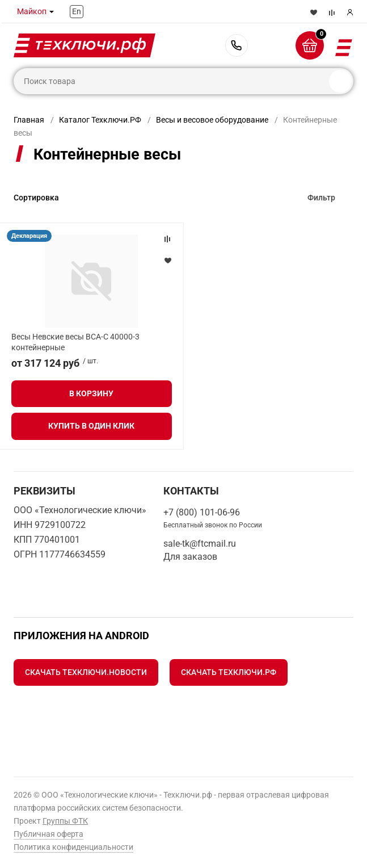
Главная (29, 120)
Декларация (29, 236)
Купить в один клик (91, 426)
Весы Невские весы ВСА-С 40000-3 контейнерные (75, 342)
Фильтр (321, 198)
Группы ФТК (65, 821)
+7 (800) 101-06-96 (237, 45)
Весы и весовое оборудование (212, 120)
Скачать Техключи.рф (229, 672)
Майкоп (32, 11)
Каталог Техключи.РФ (100, 120)
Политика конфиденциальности (73, 847)
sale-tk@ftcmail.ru (200, 544)
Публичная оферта (48, 834)
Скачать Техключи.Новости (86, 672)
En (77, 11)
